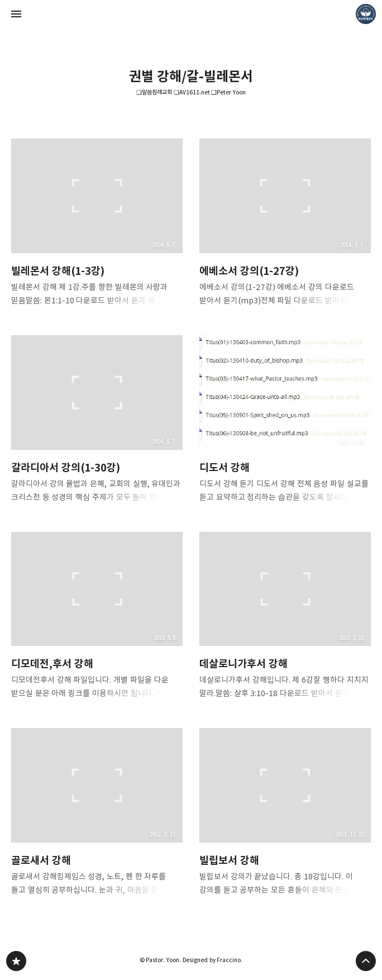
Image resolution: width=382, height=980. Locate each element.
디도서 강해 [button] (285, 422)
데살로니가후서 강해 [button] (285, 619)
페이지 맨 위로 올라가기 (366, 961)
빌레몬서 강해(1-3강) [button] (97, 226)
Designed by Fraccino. (213, 960)
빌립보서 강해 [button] (285, 815)
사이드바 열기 (16, 14)
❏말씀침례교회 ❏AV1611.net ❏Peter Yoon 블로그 (16, 961)
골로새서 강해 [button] (97, 815)
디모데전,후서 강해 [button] (97, 619)
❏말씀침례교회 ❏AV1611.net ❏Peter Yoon (191, 92)
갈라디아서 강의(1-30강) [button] (97, 422)
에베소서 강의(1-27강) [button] (285, 226)
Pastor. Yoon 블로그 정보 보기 (366, 14)
